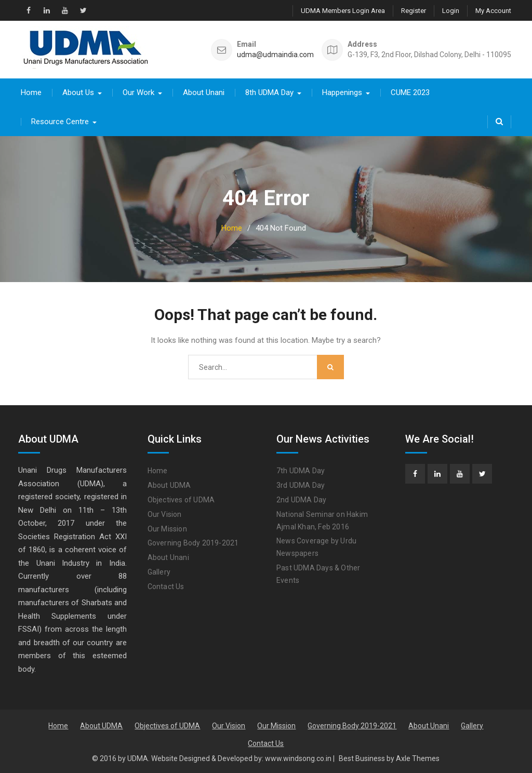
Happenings (342, 92)
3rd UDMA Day (301, 485)
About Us (78, 92)
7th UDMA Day (301, 471)
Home (31, 92)
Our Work (138, 92)
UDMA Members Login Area (343, 11)
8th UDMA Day (269, 92)
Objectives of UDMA (181, 500)
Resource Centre (60, 122)
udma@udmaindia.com (275, 55)
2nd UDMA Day (301, 500)
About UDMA (169, 485)
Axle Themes (418, 758)
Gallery (159, 572)
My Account (493, 11)
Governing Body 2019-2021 (193, 543)
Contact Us (166, 587)
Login (451, 11)
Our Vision (165, 514)
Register (414, 11)
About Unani (204, 92)
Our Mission (167, 529)
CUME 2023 (410, 92)
